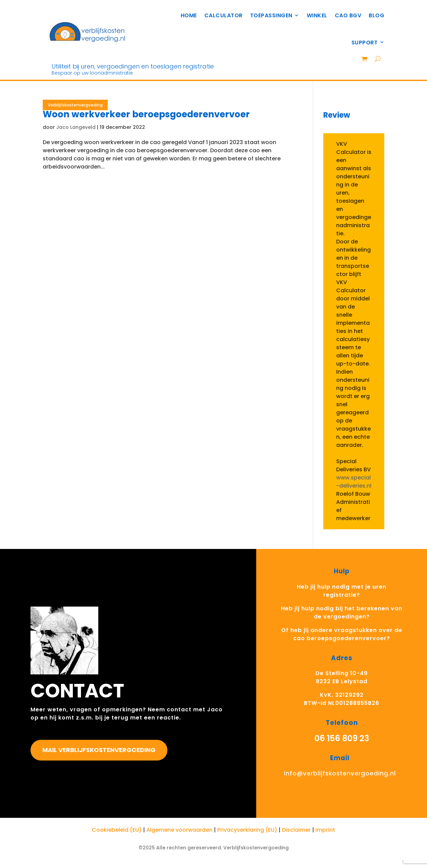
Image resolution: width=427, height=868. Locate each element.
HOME (189, 15)
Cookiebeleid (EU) (117, 830)
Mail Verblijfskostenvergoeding (99, 750)
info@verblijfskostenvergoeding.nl (340, 773)
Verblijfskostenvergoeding (75, 105)
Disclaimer (296, 830)
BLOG (377, 15)
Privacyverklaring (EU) (247, 830)
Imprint (325, 830)
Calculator (223, 15)
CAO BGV (348, 15)
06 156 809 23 (342, 738)
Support (365, 43)
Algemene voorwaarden (179, 830)
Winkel (317, 15)
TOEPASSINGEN (271, 15)
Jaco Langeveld (76, 127)
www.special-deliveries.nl (354, 482)
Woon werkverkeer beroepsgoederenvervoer (146, 114)
